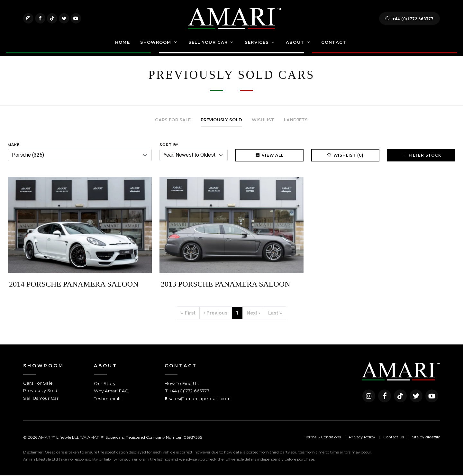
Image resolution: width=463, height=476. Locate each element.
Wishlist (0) (345, 156)
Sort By (169, 145)
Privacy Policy (362, 438)
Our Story (105, 384)
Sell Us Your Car (41, 398)
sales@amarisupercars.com (200, 399)
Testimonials (108, 399)
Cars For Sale (38, 383)
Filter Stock (421, 156)
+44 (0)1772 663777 (409, 19)
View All (269, 156)
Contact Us (394, 438)
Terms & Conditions (323, 438)
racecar (433, 438)
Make (14, 145)
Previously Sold (40, 391)
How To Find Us (182, 384)
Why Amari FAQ (111, 391)
